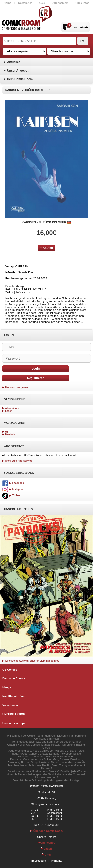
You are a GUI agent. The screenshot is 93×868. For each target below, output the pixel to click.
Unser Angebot (18, 71)
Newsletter (25, 3)
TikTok (11, 495)
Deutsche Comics (14, 678)
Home (8, 3)
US (7, 432)
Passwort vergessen (17, 387)
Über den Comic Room (47, 831)
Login (36, 369)
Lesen (9, 411)
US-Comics (10, 670)
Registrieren (36, 378)
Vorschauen (10, 705)
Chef (46, 855)
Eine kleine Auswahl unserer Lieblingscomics (31, 661)
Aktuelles (14, 62)
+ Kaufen (46, 248)
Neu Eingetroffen (14, 696)
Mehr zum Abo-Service (17, 461)
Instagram (13, 489)
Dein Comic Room (20, 79)
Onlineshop (46, 843)
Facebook (13, 483)
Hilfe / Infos (82, 3)
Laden (46, 849)
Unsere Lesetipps (14, 723)
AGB (42, 3)
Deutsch (10, 434)
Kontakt (56, 861)
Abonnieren (12, 408)
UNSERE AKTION (14, 714)
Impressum (39, 861)
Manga (7, 687)
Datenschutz (60, 3)
